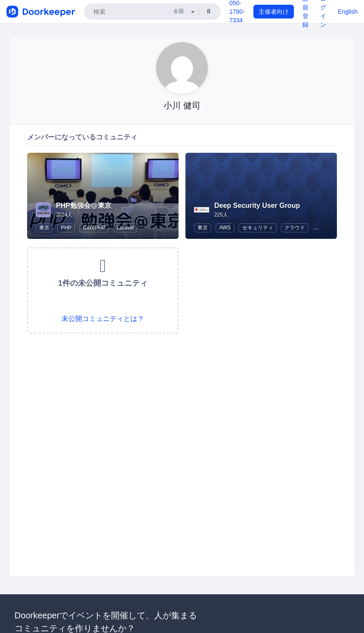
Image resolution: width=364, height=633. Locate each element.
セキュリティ (258, 228)
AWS (225, 228)
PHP (66, 228)
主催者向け (274, 12)
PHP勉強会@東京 (84, 205)
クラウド (295, 228)
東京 (44, 228)
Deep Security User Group (257, 205)
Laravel (125, 228)
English (348, 12)
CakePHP (94, 228)
